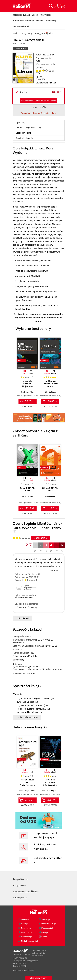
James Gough (24, 791)
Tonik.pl (31, 970)
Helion (53, 64)
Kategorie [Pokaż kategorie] (17, 15)
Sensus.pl (46, 919)
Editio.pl (25, 924)
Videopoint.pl (27, 932)
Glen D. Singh (50, 392)
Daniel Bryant (35, 791)
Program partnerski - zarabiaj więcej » (47, 835)
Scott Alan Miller (27, 392)
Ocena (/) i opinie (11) (28, 128)
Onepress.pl (26, 919)
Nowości (40, 21)
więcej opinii (24, 618)
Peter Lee (45, 791)
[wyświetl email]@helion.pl (28, 961)
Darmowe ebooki (21, 26)
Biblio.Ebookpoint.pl (29, 941)
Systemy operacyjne (22, 667)
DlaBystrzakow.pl (49, 924)
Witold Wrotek (27, 496)
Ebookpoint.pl (47, 928)
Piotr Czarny (48, 55)
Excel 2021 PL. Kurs (28, 489)
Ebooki (35, 15)
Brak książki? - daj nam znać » (45, 847)
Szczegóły (24, 133)
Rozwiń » (54, 570)
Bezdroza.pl (26, 928)
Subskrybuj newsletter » (48, 860)
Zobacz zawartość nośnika (25, 656)
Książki (27, 15)
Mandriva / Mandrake (52, 669)
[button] (60, 352)
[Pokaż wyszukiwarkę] (51, 6)
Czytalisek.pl (27, 937)
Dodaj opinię (40, 538)
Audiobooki (18, 21)
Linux (37, 667)
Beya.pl (45, 932)
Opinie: (41, 77)
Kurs (38, 61)
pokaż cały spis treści (28, 717)
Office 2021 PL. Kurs (50, 489)
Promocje (30, 21)
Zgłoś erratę (18, 660)
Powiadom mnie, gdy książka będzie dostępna (38, 100)
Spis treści (24, 138)
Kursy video (46, 15)
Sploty (44, 937)
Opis (21, 122)
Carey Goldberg (56, 791)
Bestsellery (51, 21)
